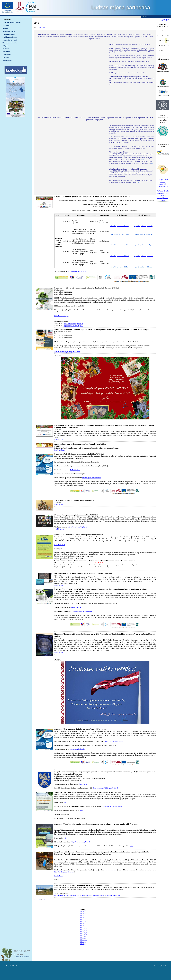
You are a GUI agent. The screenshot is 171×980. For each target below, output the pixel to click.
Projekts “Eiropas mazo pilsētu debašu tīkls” (73, 515)
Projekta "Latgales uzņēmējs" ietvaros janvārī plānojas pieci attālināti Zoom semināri (89, 196)
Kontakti (6, 57)
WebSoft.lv (164, 966)
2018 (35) (83, 928)
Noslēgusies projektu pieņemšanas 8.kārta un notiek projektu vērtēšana (83, 573)
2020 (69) (83, 923)
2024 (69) (83, 915)
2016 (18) (83, 932)
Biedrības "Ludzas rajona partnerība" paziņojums (75, 535)
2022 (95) (83, 919)
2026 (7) (83, 911)
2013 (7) (83, 938)
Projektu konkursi (9, 34)
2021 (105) (84, 921)
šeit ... (143, 160)
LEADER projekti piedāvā (12, 22)
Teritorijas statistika (10, 43)
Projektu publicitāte (10, 37)
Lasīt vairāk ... (59, 440)
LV (168, 20)
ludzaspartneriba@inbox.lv (22, 957)
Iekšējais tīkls (7, 60)
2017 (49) (83, 930)
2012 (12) (83, 940)
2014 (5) (83, 936)
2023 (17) (83, 917)
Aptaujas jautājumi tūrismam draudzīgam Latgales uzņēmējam (80, 444)
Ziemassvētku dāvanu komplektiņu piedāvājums (74, 500)
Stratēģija (6, 25)
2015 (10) (83, 934)
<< (157, 25)
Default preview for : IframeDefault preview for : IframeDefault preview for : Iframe (71, 77)
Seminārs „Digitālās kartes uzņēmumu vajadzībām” (75, 454)
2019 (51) (83, 925)
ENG (164, 20)
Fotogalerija (7, 55)
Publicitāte (6, 49)
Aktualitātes (7, 20)
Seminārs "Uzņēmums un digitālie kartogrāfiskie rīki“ (76, 729)
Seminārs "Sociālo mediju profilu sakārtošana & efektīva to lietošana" (83, 288)
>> (168, 25)
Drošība (5, 28)
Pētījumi (6, 46)
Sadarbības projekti (10, 40)
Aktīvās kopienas (9, 31)
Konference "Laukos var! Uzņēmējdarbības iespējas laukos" (79, 885)
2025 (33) (83, 913)
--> (44, 27)
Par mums (6, 52)
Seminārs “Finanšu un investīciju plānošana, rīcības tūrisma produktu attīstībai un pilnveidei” (93, 824)
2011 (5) (83, 942)
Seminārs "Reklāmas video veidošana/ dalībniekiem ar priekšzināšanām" (84, 792)
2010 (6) (83, 944)
